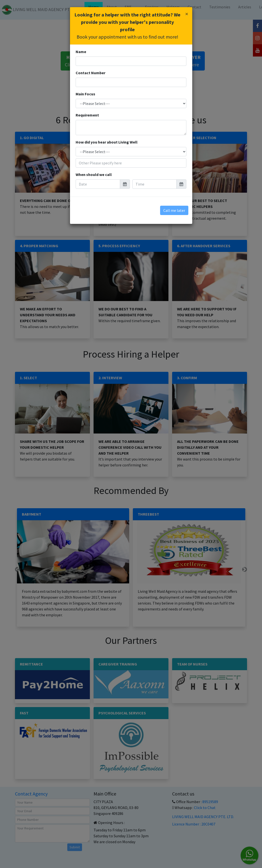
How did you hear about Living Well (107, 142)
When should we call (94, 174)
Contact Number (90, 73)
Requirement (87, 115)
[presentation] (111, 208)
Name (81, 52)
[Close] (187, 14)
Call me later (174, 210)
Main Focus (85, 94)
